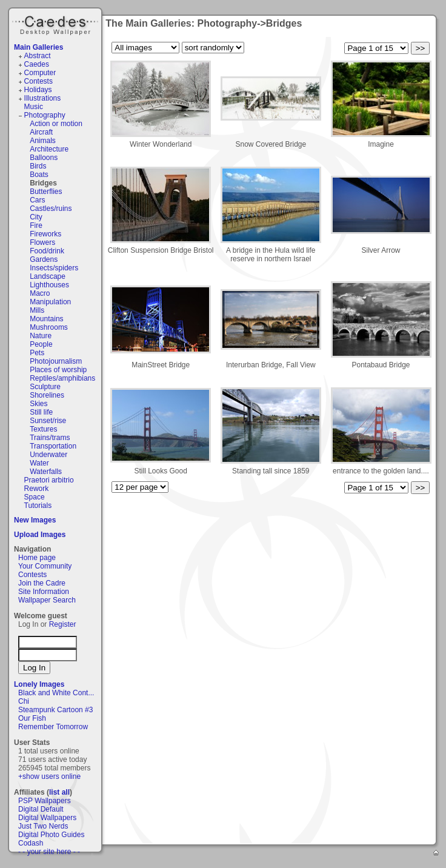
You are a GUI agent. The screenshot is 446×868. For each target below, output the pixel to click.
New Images (35, 520)
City (36, 217)
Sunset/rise (48, 421)
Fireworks (45, 234)
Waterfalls (46, 472)
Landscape (48, 276)
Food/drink (47, 251)
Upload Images (40, 535)
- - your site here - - (49, 852)
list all (59, 792)
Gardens (44, 259)
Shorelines (47, 395)
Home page (37, 558)
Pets (37, 353)
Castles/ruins (51, 209)
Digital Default (41, 809)
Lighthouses (49, 285)
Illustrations (43, 98)
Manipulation (50, 302)
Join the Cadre (42, 583)
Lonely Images (39, 684)
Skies (38, 404)
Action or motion (56, 124)
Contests (38, 81)
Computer (40, 73)
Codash (31, 843)
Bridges (43, 183)
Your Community (45, 566)
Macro (40, 293)
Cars (37, 200)
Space (35, 497)
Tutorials (38, 506)
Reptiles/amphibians (62, 378)
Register (63, 624)
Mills (37, 310)
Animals (43, 141)
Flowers (42, 242)
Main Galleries (38, 47)
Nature (41, 336)
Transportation (53, 446)
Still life (41, 412)
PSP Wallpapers (45, 801)
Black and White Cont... (56, 693)
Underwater (48, 455)
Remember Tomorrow (53, 727)
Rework (37, 489)
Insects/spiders (54, 268)
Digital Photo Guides (51, 835)
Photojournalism (56, 361)
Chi (24, 701)
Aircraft (41, 132)
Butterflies (46, 192)
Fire (36, 225)
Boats (39, 175)
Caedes (56, 24)
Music (34, 107)
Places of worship (58, 370)
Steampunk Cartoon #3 (55, 710)
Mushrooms (49, 327)
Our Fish (32, 718)
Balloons (44, 158)
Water (39, 463)
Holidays (38, 90)
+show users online (49, 776)
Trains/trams (50, 438)
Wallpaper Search (47, 600)
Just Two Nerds (43, 826)
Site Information (44, 592)
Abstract (38, 56)
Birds (38, 166)
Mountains (46, 319)
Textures (43, 429)
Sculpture (45, 387)
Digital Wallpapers (47, 818)
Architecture (49, 149)
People (41, 344)
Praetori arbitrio (49, 480)
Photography (45, 115)
